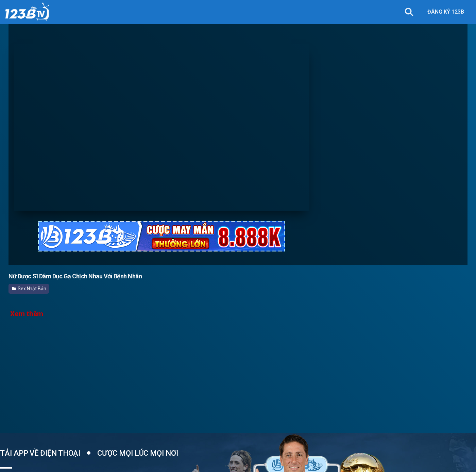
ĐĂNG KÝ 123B (446, 12)
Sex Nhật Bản (29, 289)
